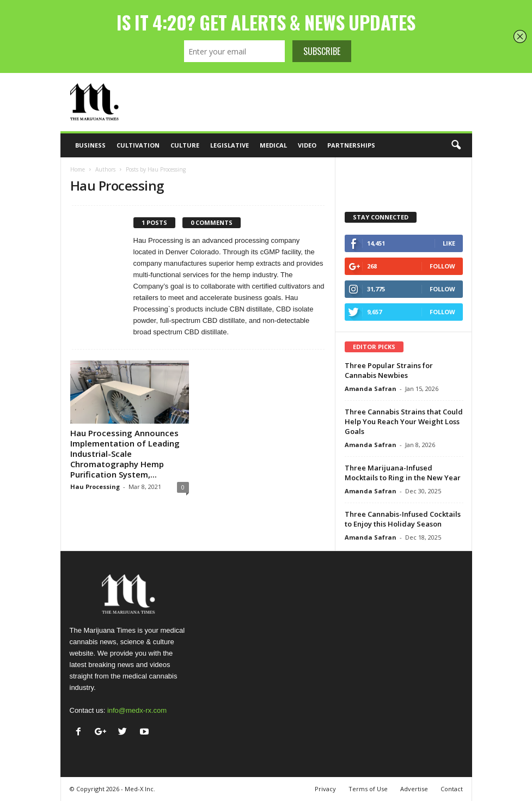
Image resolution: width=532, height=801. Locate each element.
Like (449, 243)
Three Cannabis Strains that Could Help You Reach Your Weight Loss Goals (404, 421)
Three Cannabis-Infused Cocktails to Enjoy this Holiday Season (403, 519)
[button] (456, 145)
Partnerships (351, 145)
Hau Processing (95, 487)
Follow (442, 266)
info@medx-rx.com (137, 710)
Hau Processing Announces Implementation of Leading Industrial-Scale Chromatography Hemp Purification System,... (125, 454)
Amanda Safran (371, 389)
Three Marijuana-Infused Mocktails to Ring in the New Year (403, 473)
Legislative (230, 145)
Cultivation (138, 145)
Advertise (414, 789)
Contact (452, 789)
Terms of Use (368, 789)
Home (78, 169)
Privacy (325, 789)
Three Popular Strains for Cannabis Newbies (389, 370)
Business (90, 145)
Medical (273, 145)
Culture (185, 145)
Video (307, 145)
